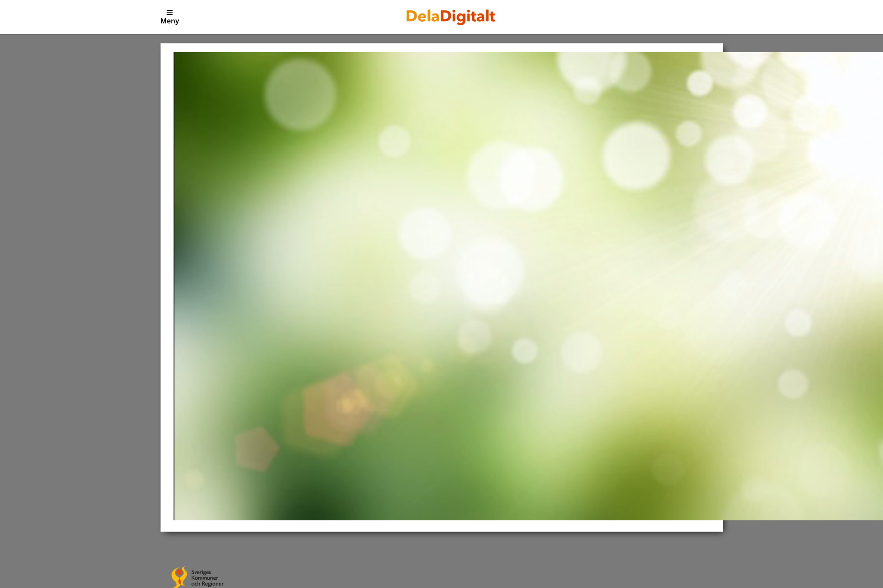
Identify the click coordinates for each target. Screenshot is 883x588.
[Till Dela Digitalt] (451, 16)
